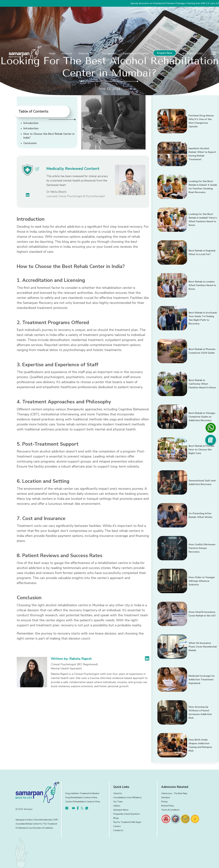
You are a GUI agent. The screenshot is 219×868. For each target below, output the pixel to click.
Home (52, 54)
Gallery (117, 806)
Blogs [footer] (116, 818)
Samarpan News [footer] (121, 810)
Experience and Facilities (136, 54)
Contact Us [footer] (118, 830)
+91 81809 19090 (192, 54)
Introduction (31, 123)
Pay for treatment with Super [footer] (127, 822)
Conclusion (30, 143)
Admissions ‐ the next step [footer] (174, 793)
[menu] (213, 53)
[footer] (166, 819)
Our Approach (109, 54)
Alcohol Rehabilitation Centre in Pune (83, 802)
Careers (117, 826)
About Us (67, 54)
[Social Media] (211, 440)
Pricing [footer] (164, 802)
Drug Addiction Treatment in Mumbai (82, 793)
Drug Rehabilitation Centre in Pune (81, 798)
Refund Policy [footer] (168, 806)
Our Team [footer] (118, 802)
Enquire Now (165, 53)
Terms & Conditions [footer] (170, 810)
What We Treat (87, 54)
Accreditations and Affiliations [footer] (127, 798)
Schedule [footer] (166, 798)
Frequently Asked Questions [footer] (127, 814)
